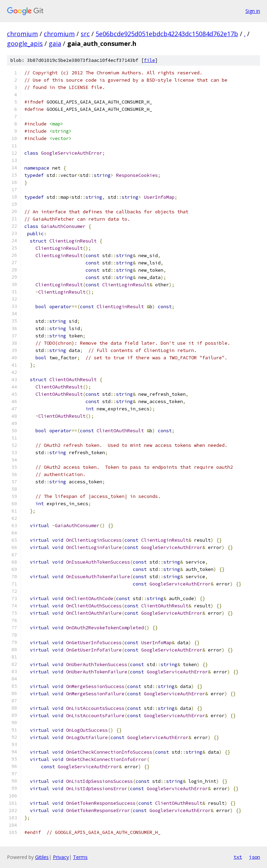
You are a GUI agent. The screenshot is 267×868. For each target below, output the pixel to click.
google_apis (25, 43)
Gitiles (42, 857)
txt (238, 857)
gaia (55, 43)
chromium (22, 34)
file (149, 60)
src (85, 34)
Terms (80, 857)
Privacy (61, 857)
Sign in (253, 11)
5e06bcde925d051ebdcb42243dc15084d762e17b (167, 34)
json (254, 857)
